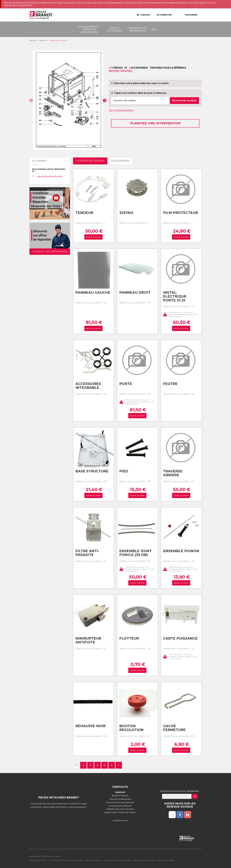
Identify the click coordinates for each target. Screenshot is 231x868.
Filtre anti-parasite (87, 553)
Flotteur (129, 638)
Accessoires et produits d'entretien (89, 29)
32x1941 (126, 213)
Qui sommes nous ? (38, 860)
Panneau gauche (93, 293)
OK (195, 796)
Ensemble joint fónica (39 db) (135, 553)
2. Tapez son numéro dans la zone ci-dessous (139, 93)
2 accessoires (120, 161)
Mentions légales (75, 860)
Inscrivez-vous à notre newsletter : (180, 791)
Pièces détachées (115, 29)
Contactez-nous (120, 820)
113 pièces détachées (90, 161)
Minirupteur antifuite (88, 640)
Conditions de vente (57, 860)
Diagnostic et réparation (137, 29)
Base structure (92, 471)
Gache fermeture (174, 728)
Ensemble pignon (181, 551)
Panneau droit (135, 293)
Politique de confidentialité (145, 860)
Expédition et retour (93, 860)
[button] (31, 100)
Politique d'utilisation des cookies (117, 860)
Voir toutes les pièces (121, 110)
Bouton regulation (131, 728)
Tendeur (84, 213)
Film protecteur (181, 213)
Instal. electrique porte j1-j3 (175, 296)
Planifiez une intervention (155, 123)
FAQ (154, 29)
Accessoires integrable (88, 386)
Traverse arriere (173, 473)
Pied (124, 471)
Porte (126, 384)
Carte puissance (180, 638)
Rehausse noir (91, 726)
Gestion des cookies (166, 860)
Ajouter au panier (93, 237)
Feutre (170, 384)
